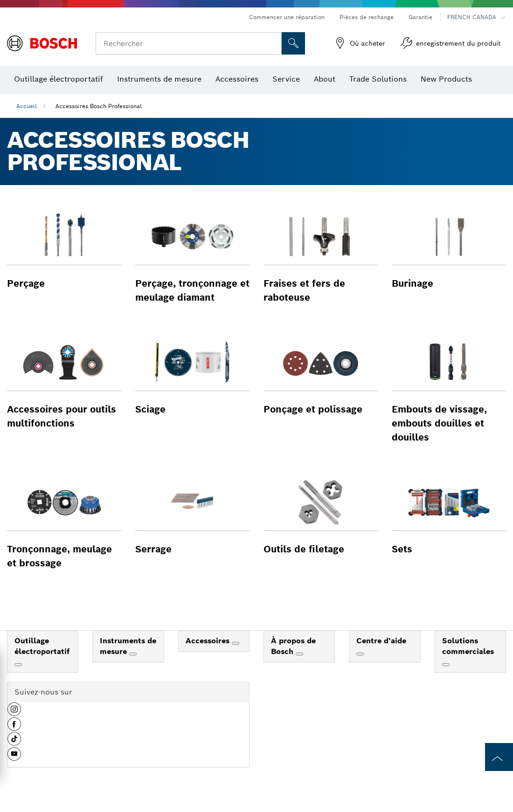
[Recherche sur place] (293, 43)
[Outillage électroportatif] (18, 665)
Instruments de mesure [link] (128, 646)
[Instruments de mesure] (133, 654)
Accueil (27, 106)
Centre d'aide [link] (381, 641)
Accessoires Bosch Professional (99, 106)
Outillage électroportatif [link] (42, 646)
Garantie (420, 17)
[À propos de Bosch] (299, 654)
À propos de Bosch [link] (293, 646)
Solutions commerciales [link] (468, 646)
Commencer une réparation (287, 17)
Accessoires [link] (209, 641)
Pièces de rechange (367, 17)
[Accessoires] (236, 643)
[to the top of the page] (499, 757)
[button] (64, 249)
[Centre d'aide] (360, 654)
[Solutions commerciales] (446, 665)
